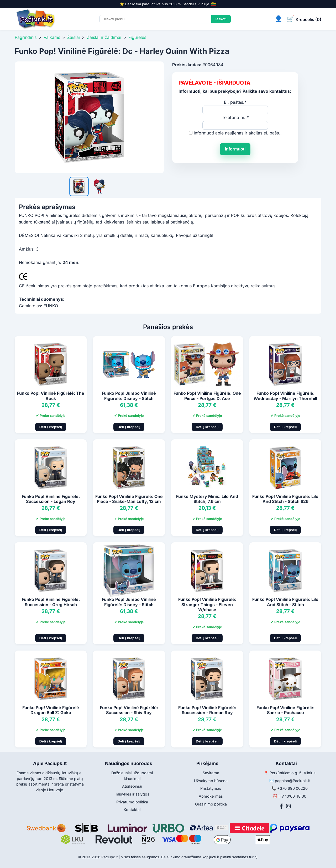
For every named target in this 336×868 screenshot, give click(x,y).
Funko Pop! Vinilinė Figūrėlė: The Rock (51, 396)
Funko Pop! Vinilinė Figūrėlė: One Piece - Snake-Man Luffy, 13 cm (129, 499)
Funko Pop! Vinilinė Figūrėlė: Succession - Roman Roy (207, 710)
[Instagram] (288, 806)
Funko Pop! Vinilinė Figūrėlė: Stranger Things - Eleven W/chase (207, 604)
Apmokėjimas (211, 796)
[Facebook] (281, 806)
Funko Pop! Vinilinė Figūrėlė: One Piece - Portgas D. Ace (207, 396)
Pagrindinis (26, 37)
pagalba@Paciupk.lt (292, 781)
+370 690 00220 (292, 788)
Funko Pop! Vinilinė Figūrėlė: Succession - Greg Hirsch (51, 602)
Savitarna (211, 773)
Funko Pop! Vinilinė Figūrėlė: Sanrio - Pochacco (285, 710)
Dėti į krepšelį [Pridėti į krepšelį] (51, 427)
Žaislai (73, 37)
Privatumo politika (132, 802)
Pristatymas (211, 788)
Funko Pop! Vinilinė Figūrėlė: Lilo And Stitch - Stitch (285, 602)
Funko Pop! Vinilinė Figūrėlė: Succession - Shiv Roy (129, 710)
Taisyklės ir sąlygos (132, 794)
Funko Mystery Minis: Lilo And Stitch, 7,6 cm (207, 499)
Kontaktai (132, 810)
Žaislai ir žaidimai (104, 37)
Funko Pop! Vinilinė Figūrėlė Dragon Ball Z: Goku (51, 710)
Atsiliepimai (132, 786)
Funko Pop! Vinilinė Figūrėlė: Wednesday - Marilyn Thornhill (285, 396)
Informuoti (235, 149)
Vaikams (52, 37)
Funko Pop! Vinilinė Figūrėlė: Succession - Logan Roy (51, 499)
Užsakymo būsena (211, 781)
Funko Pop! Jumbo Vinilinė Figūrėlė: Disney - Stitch (129, 396)
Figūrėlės (137, 37)
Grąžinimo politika (211, 804)
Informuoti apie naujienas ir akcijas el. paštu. (238, 133)
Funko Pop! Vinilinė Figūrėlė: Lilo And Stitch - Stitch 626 (285, 499)
